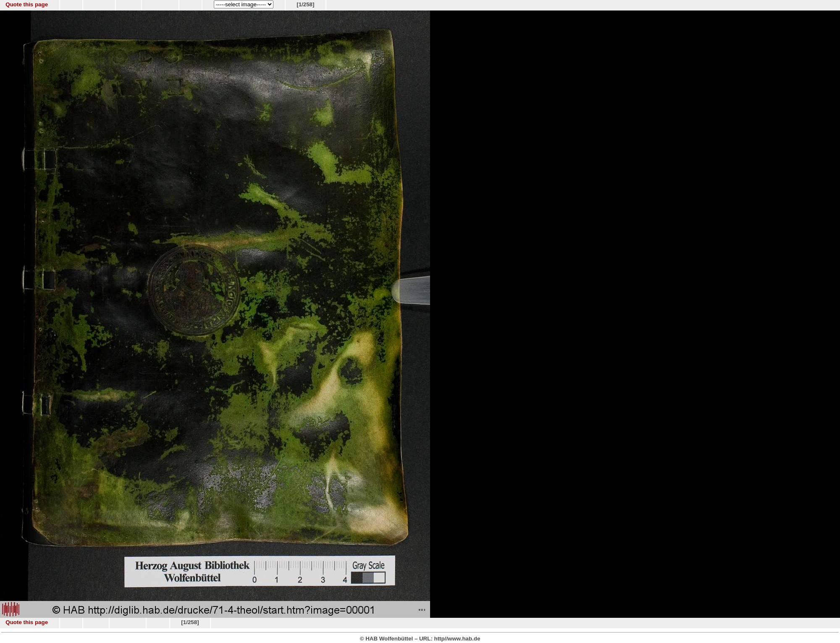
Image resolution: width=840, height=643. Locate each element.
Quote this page (27, 4)
